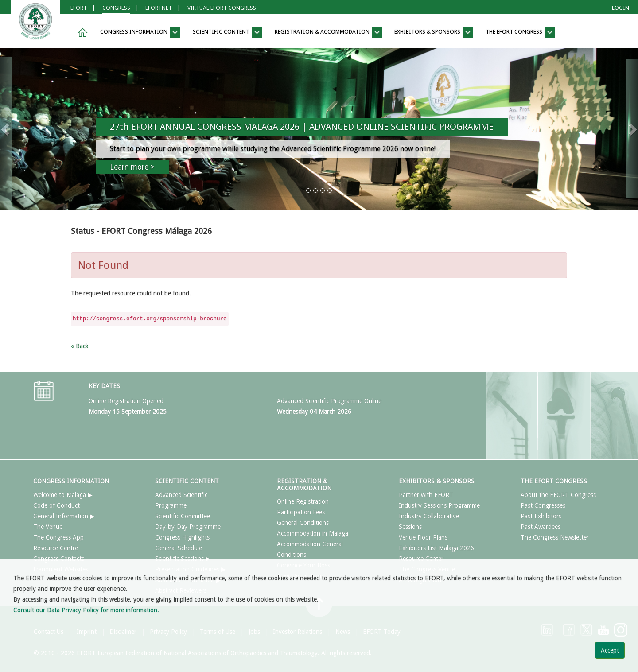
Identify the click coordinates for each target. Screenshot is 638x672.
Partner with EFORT (426, 495)
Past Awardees (541, 527)
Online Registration (303, 501)
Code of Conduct (56, 505)
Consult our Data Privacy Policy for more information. (86, 610)
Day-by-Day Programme (188, 527)
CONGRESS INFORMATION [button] (140, 32)
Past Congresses (543, 505)
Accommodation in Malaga (313, 533)
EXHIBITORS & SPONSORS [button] (434, 32)
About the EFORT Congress (558, 495)
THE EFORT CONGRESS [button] (520, 32)
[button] (81, 33)
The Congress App (58, 537)
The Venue (48, 527)
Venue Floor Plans (423, 537)
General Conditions (303, 523)
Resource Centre (56, 548)
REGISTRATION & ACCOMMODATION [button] (329, 32)
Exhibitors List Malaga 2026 (436, 548)
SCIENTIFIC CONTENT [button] (228, 32)
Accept (610, 650)
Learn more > (132, 167)
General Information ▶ (64, 516)
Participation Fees (301, 512)
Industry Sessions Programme (439, 505)
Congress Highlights (182, 537)
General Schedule (179, 548)
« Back (80, 346)
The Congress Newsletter (555, 537)
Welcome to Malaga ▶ (63, 495)
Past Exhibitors (541, 516)
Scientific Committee (183, 516)
